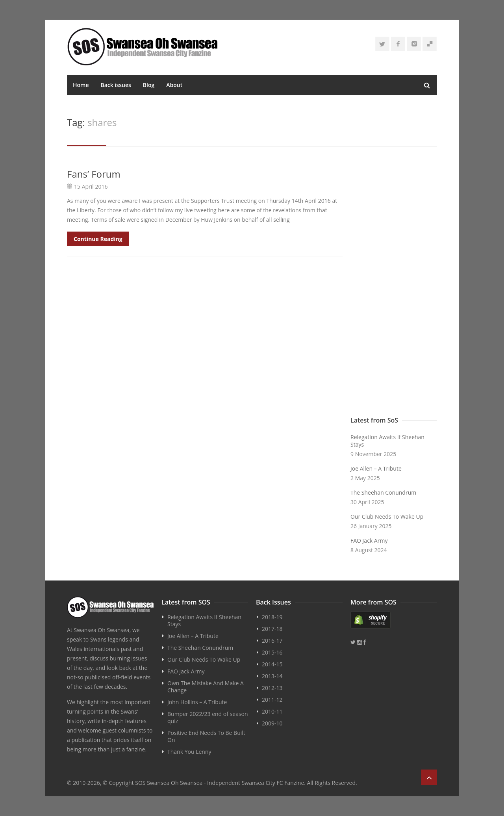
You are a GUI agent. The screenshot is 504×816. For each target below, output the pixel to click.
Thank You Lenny (189, 752)
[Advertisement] (394, 286)
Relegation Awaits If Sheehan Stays (387, 441)
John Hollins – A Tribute (197, 702)
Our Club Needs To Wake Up (387, 516)
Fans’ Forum (94, 174)
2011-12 (272, 700)
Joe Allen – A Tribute (376, 468)
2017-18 (272, 629)
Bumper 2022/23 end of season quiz (208, 717)
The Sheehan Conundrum (383, 492)
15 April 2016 (91, 186)
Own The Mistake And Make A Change (206, 687)
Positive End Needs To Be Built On (206, 736)
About (174, 85)
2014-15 (272, 664)
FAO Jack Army (369, 541)
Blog (149, 85)
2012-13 (272, 688)
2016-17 (272, 641)
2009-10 (272, 723)
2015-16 (272, 652)
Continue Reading (98, 239)
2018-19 (272, 617)
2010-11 (272, 711)
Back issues (116, 85)
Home (81, 85)
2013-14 (272, 676)
